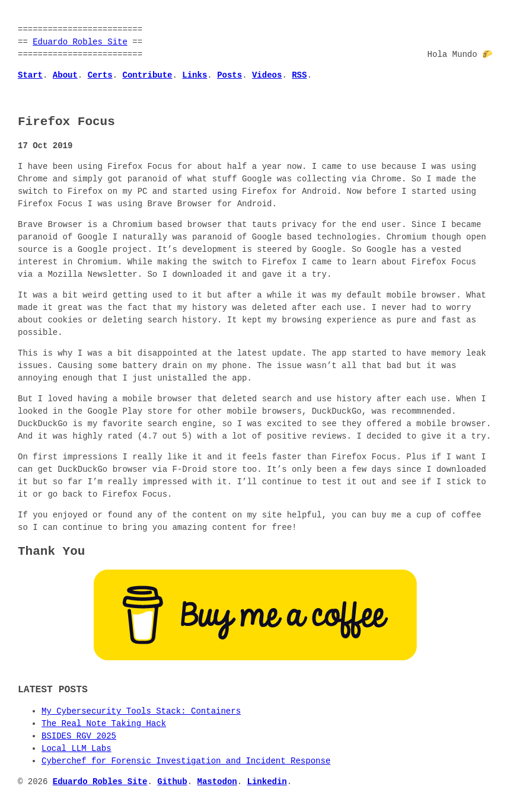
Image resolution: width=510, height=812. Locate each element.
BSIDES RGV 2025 (79, 736)
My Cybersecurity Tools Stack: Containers (141, 712)
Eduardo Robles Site (80, 42)
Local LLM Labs (76, 749)
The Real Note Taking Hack (104, 724)
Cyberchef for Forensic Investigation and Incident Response (186, 761)
